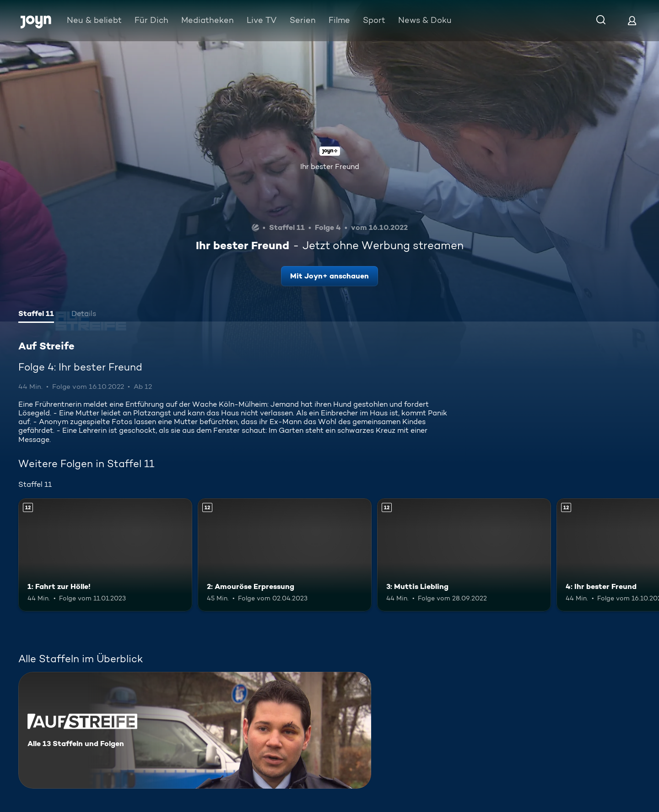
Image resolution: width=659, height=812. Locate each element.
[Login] (632, 20)
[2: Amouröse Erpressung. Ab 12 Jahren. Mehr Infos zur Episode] (285, 555)
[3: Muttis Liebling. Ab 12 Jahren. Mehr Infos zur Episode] (464, 555)
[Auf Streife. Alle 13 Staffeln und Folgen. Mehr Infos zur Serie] (195, 730)
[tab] (36, 315)
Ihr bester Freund (330, 166)
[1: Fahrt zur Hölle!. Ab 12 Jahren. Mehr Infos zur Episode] (105, 555)
